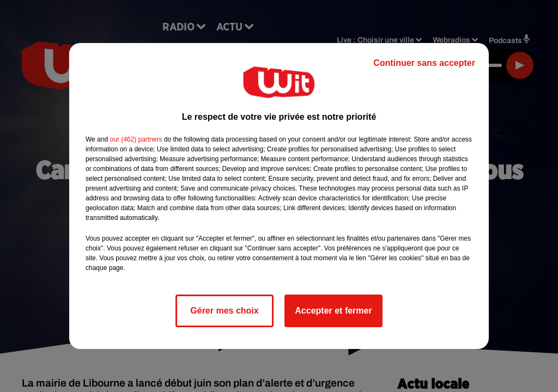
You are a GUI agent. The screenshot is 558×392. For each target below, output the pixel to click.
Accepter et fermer (333, 311)
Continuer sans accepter (424, 63)
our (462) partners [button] (136, 139)
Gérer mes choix (224, 311)
